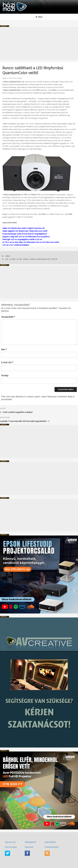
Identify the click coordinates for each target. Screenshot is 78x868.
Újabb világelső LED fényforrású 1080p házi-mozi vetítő (25, 231)
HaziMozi (7, 2)
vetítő (54, 259)
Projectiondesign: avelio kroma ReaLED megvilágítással (25, 234)
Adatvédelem (50, 842)
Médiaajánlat (30, 842)
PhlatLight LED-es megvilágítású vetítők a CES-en (22, 239)
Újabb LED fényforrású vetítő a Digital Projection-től (23, 228)
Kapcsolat (29, 847)
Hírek (8, 256)
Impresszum (10, 842)
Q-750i (19, 259)
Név (4, 349)
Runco (26, 259)
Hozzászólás (8, 317)
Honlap (5, 375)
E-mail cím (7, 362)
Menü (39, 17)
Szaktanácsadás (52, 847)
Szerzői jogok (11, 847)
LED (7, 259)
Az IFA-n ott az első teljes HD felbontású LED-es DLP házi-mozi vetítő (31, 242)
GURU (20, 78)
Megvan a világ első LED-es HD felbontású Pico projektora (26, 237)
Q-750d (13, 259)
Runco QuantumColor (40, 259)
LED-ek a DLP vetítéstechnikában (16, 245)
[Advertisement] (39, 43)
